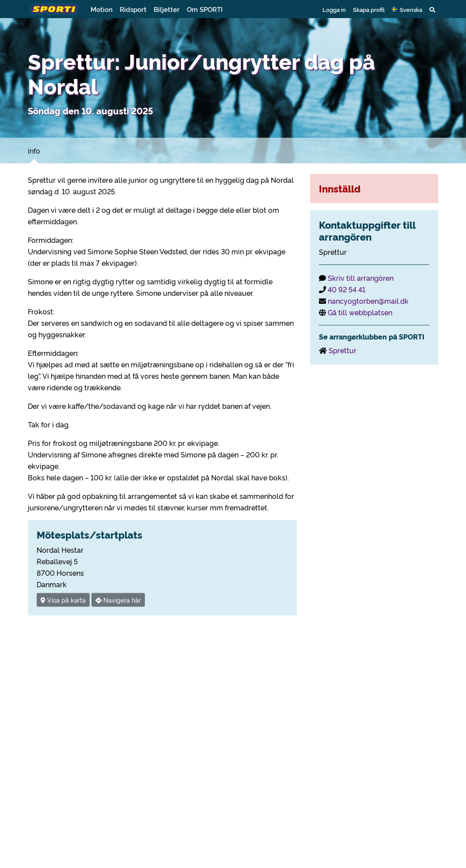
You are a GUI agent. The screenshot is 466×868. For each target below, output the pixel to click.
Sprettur (343, 350)
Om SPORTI (205, 9)
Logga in (334, 9)
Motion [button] (102, 9)
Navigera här (118, 600)
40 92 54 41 (347, 289)
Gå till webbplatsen (360, 312)
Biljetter (167, 9)
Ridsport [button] (133, 9)
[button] (407, 9)
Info (34, 151)
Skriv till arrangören (361, 278)
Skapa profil (369, 9)
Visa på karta (63, 600)
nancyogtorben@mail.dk (368, 301)
